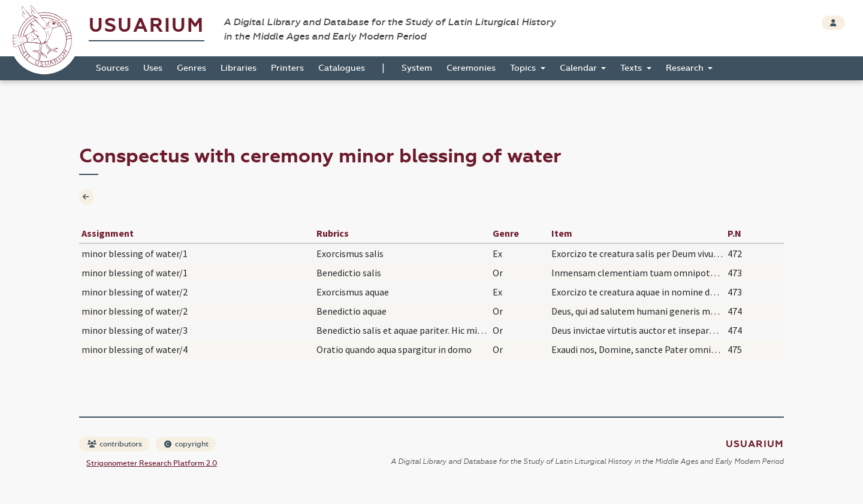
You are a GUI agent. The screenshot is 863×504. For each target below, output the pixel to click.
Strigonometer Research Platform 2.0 (152, 463)
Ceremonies (471, 68)
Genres (191, 68)
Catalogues (342, 68)
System (417, 68)
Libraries (239, 68)
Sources (112, 68)
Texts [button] (632, 68)
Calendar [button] (580, 68)
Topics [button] (524, 68)
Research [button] (686, 68)
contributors (115, 444)
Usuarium (147, 25)
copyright (186, 444)
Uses (153, 68)
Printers (287, 68)
